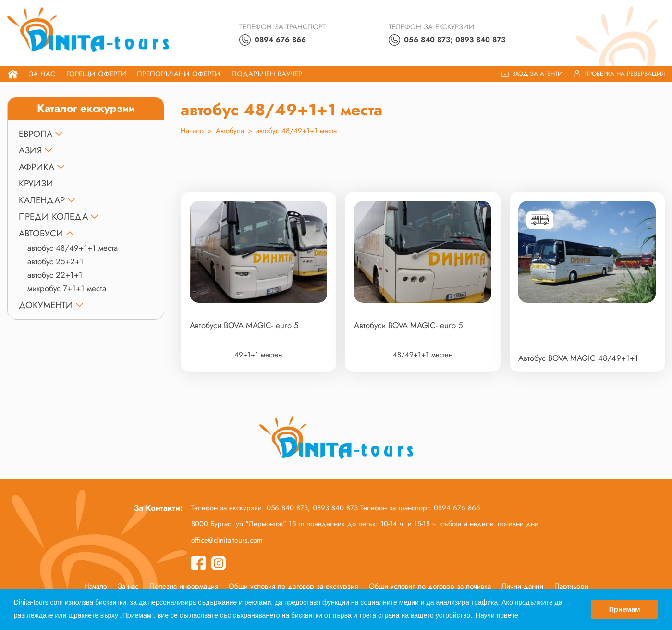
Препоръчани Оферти (179, 74)
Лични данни (522, 586)
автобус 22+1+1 (55, 275)
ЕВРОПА (36, 134)
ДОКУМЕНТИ (46, 305)
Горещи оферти (96, 74)
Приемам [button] (625, 609)
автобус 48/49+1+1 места (73, 248)
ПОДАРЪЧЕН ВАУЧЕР (267, 74)
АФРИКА (37, 167)
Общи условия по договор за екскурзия (293, 586)
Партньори (571, 586)
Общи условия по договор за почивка (430, 586)
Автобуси (41, 233)
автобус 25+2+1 (55, 261)
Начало (192, 131)
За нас (42, 74)
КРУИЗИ (36, 183)
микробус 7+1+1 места (67, 288)
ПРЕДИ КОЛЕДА (53, 216)
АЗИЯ (31, 150)
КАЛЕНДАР (42, 200)
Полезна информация (184, 586)
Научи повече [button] (497, 615)
